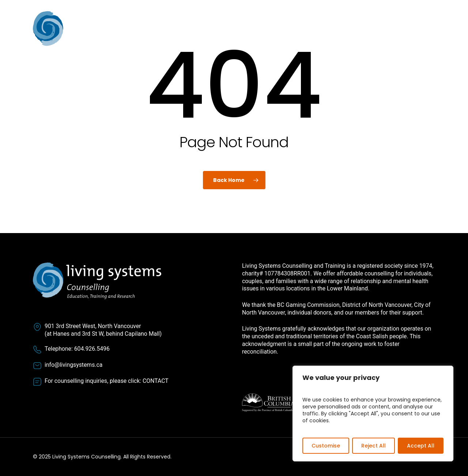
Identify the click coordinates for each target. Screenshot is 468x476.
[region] (373, 414)
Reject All (373, 446)
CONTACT (156, 381)
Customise (326, 446)
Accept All (421, 446)
